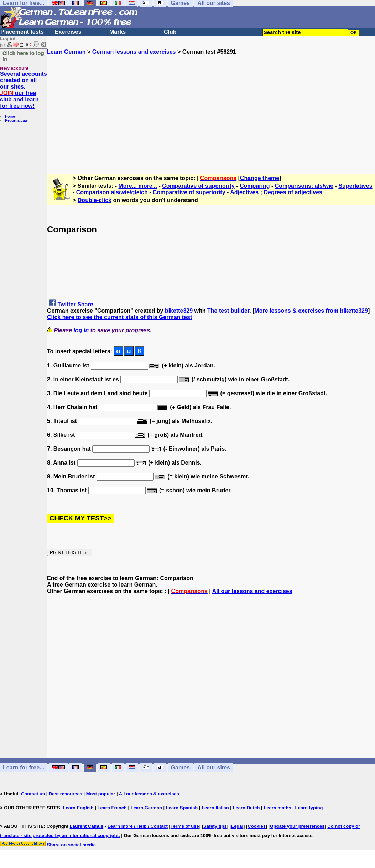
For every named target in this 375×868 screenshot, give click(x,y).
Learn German (66, 52)
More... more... (138, 186)
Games (180, 768)
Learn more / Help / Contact (138, 826)
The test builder (228, 311)
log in (81, 330)
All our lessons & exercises (149, 794)
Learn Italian (215, 808)
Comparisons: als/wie (304, 186)
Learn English (78, 808)
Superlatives (355, 186)
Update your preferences (297, 826)
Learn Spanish (182, 808)
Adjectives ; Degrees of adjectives (276, 192)
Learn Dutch (246, 808)
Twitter (66, 304)
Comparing (255, 186)
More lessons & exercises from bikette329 (311, 311)
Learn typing (309, 808)
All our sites (214, 768)
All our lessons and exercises (252, 591)
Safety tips (215, 826)
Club (170, 32)
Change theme (260, 178)
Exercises (68, 32)
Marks (118, 32)
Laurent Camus (87, 826)
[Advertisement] (211, 105)
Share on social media (71, 845)
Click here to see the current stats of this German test (119, 317)
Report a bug (16, 120)
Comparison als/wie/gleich (112, 192)
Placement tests (22, 32)
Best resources (66, 794)
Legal (237, 826)
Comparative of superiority (198, 186)
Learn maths (277, 808)
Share (85, 304)
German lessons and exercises (134, 52)
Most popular (101, 794)
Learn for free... (24, 768)
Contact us (33, 794)
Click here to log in (23, 56)
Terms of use (185, 826)
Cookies (257, 826)
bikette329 (179, 311)
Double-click (95, 200)
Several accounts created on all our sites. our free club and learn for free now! (24, 90)
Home (10, 117)
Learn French (112, 808)
